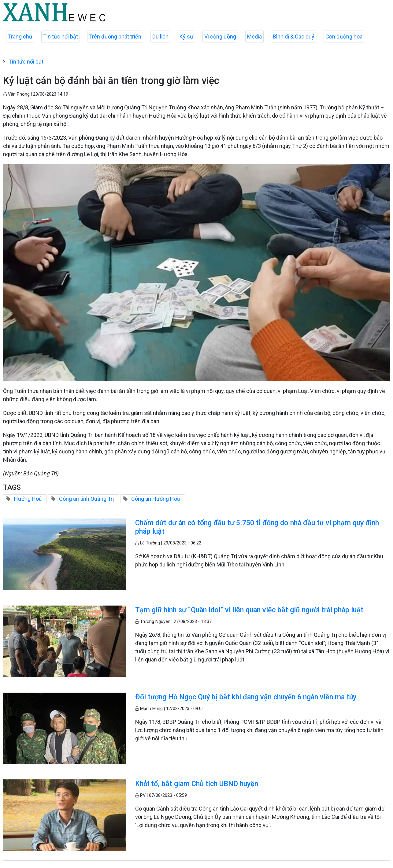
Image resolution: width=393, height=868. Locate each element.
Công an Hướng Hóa (156, 499)
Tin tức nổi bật (61, 37)
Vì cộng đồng (220, 37)
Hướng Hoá (28, 499)
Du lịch (160, 37)
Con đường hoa (344, 37)
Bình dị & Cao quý (294, 37)
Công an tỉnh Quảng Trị (86, 499)
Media (254, 37)
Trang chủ (20, 37)
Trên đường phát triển (115, 37)
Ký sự (186, 37)
